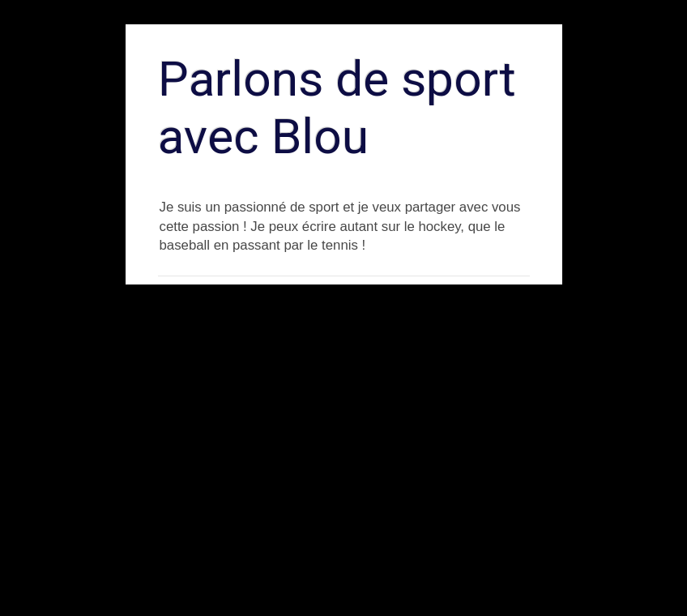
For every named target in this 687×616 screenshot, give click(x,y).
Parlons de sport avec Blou (337, 108)
